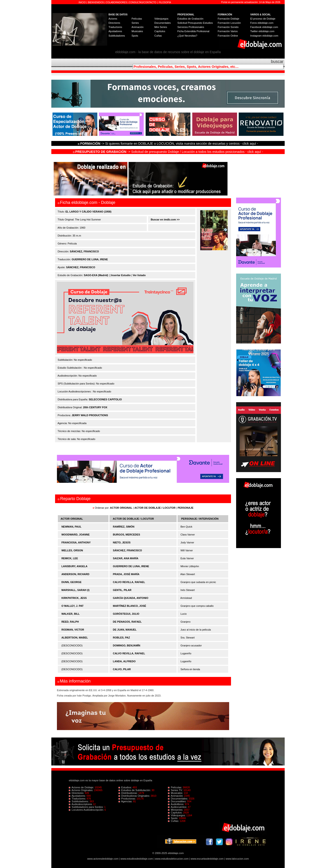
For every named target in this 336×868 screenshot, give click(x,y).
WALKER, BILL (70, 614)
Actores (113, 19)
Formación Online (228, 36)
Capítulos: (176, 813)
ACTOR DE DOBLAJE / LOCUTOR (155, 508)
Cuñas (158, 36)
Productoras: (128, 799)
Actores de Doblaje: (82, 787)
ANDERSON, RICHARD (75, 574)
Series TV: (176, 790)
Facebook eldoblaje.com (264, 27)
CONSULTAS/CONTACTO (143, 2)
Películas (137, 19)
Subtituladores (117, 36)
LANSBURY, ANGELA (74, 566)
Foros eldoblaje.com (262, 23)
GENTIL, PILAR (122, 590)
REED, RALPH (70, 622)
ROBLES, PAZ (121, 638)
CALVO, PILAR (122, 669)
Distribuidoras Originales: (135, 796)
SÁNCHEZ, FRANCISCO (84, 251)
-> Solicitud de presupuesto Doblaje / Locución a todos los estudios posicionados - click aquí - (168, 152)
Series (135, 23)
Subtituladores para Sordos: (87, 807)
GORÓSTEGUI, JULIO (126, 614)
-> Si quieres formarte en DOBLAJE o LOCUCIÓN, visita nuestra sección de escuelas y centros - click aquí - (169, 144)
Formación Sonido (228, 27)
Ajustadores (115, 31)
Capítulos (160, 31)
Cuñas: (174, 821)
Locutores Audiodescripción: (87, 810)
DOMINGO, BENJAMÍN (127, 645)
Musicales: (176, 793)
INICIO (82, 2)
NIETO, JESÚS (122, 542)
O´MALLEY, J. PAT (72, 606)
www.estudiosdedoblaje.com (137, 859)
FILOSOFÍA (165, 2)
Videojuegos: (177, 815)
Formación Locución (229, 23)
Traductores (115, 27)
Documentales (162, 23)
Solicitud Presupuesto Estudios (195, 23)
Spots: (173, 818)
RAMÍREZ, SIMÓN (124, 527)
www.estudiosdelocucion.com (172, 859)
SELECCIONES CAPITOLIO (105, 399)
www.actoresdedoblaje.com (103, 859)
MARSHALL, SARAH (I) (75, 590)
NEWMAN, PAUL (71, 527)
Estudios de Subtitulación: (135, 790)
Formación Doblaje (228, 19)
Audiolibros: (176, 804)
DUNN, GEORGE (71, 582)
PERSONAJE (185, 508)
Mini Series (161, 27)
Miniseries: (176, 810)
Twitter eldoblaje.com (262, 31)
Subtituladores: (79, 801)
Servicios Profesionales (191, 27)
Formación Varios (228, 31)
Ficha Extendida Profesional (193, 31)
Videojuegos (161, 19)
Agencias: (126, 801)
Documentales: (178, 799)
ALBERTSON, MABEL (75, 638)
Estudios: (126, 787)
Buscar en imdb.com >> (165, 220)
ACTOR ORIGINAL (121, 508)
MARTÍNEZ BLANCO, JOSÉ (129, 606)
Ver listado (139, 275)
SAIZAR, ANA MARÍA (126, 558)
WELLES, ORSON (72, 550)
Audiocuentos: (178, 807)
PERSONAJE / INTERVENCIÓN (200, 519)
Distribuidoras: (128, 793)
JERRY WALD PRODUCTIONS (90, 415)
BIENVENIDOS (96, 2)
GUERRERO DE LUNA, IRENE (90, 259)
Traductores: (78, 799)
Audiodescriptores (81, 804)
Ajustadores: (78, 796)
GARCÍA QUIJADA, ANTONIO (131, 598)
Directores (114, 23)
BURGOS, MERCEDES (127, 535)
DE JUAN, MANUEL (125, 630)
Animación (138, 27)
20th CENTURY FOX (95, 407)
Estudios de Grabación (190, 19)
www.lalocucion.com (237, 859)
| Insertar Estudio (120, 275)
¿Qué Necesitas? (187, 36)
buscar (277, 62)
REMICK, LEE (70, 558)
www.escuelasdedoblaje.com (207, 859)
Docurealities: (178, 801)
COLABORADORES (116, 2)
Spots (135, 36)
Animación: (176, 796)
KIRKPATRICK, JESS (74, 598)
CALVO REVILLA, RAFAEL (129, 582)
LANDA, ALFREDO (124, 661)
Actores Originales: (81, 790)
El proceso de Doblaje (263, 19)
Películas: (175, 787)
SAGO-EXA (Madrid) (96, 275)
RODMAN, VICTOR (73, 630)
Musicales (137, 31)
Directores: (77, 793)
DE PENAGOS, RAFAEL (127, 622)
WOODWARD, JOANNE (75, 535)
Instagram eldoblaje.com (264, 36)
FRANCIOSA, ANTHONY (76, 542)
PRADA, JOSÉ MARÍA (126, 574)
